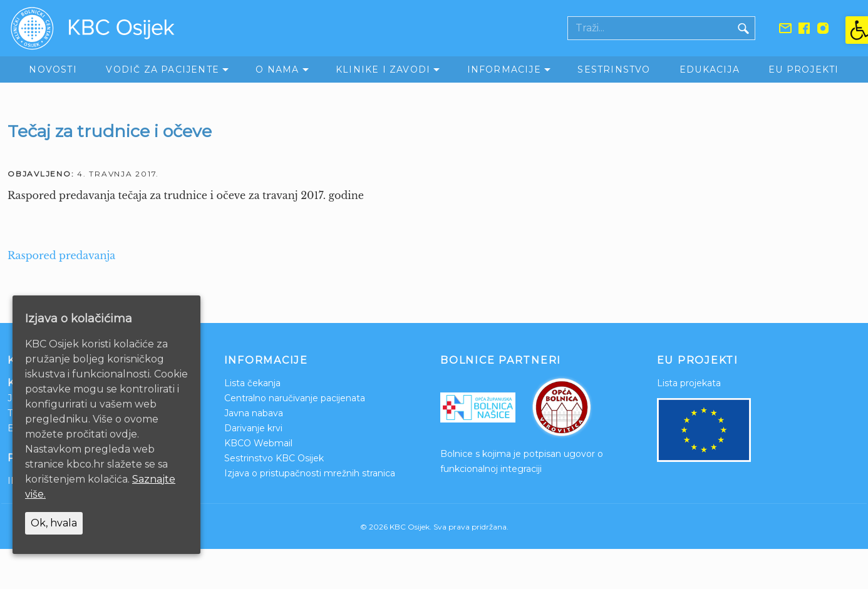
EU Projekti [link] (803, 69)
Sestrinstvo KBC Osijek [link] (274, 458)
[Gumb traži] (743, 28)
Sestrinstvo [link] (614, 69)
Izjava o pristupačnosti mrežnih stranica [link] (310, 473)
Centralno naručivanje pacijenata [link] (295, 398)
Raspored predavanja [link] (61, 255)
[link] (857, 30)
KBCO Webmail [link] (258, 443)
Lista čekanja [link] (252, 383)
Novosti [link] (53, 69)
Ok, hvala (54, 523)
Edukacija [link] (710, 69)
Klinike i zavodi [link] (383, 69)
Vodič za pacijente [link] (163, 69)
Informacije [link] (504, 69)
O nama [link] (277, 69)
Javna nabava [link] (254, 413)
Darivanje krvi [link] (253, 428)
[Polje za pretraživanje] (650, 28)
